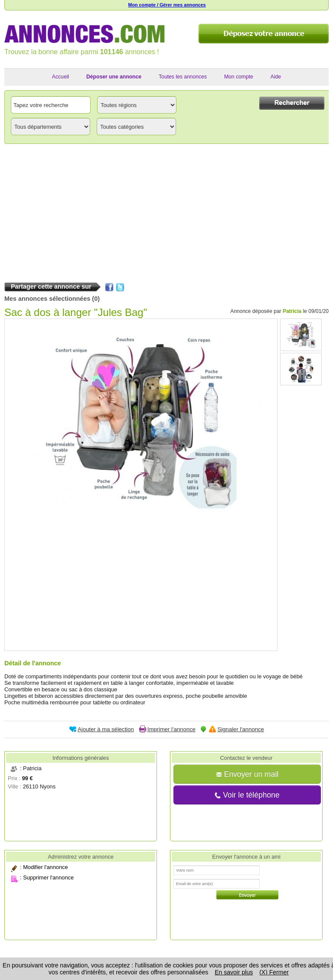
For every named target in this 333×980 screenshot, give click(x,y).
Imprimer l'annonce (171, 729)
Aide (276, 77)
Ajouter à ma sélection (106, 729)
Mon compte (239, 77)
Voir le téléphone (247, 795)
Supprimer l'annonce (48, 877)
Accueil (60, 77)
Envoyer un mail (247, 774)
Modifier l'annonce (45, 867)
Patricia (292, 311)
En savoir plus (234, 972)
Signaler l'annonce (240, 729)
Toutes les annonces (183, 77)
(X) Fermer (274, 972)
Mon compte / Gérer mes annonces (167, 5)
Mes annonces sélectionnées (47, 299)
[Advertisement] (166, 211)
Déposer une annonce (114, 77)
